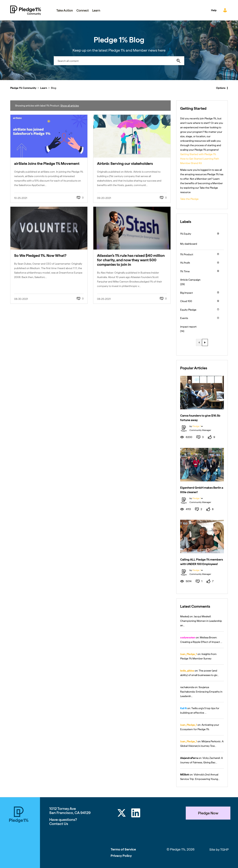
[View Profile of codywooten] (188, 637)
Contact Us (59, 824)
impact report (188, 327)
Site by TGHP (219, 849)
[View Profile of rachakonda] (187, 687)
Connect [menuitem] (83, 10)
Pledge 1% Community (26, 10)
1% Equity (186, 234)
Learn (44, 88)
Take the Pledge (189, 199)
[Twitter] (122, 814)
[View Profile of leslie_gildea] (187, 671)
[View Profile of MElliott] (185, 775)
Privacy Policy (121, 856)
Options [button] (221, 88)
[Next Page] (205, 342)
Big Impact (186, 293)
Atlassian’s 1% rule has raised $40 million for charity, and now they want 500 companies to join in (131, 260)
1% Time (185, 271)
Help (214, 10)
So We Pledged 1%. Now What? (40, 256)
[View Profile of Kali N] (183, 708)
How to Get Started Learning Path (200, 159)
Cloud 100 (186, 301)
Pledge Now (208, 813)
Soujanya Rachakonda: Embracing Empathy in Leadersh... (201, 692)
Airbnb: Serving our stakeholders (125, 164)
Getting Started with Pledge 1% (198, 154)
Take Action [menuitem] (65, 10)
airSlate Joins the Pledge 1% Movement (47, 164)
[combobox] (119, 61)
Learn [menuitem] (96, 10)
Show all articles (70, 106)
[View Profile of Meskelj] (185, 616)
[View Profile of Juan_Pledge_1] (189, 654)
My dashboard (189, 244)
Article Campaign (190, 280)
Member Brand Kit (191, 163)
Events (184, 318)
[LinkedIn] (136, 814)
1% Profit (185, 263)
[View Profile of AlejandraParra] (189, 758)
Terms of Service (123, 849)
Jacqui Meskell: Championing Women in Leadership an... (201, 621)
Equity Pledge (188, 310)
